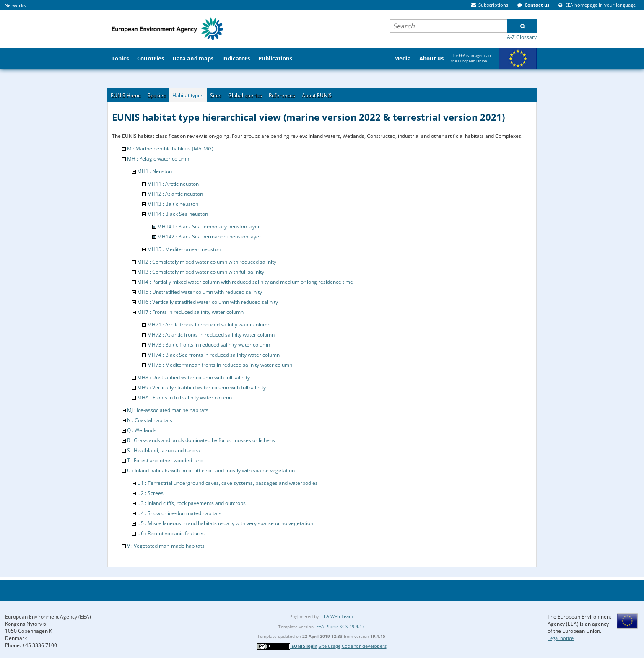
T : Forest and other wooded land (165, 460)
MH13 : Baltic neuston (173, 204)
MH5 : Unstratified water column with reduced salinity (200, 292)
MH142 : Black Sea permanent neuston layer (209, 237)
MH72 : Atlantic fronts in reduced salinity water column (211, 335)
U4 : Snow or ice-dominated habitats (179, 513)
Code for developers (364, 646)
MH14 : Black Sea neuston (178, 214)
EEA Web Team (337, 616)
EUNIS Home (126, 95)
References (282, 95)
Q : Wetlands (142, 430)
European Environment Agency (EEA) (48, 617)
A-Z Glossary (522, 37)
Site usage (330, 646)
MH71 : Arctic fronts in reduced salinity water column (209, 325)
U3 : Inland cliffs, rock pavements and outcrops (191, 503)
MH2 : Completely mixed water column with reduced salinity (207, 262)
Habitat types (188, 95)
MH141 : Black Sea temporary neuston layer (209, 227)
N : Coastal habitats (150, 420)
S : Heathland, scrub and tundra (164, 450)
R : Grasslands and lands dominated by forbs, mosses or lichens (201, 440)
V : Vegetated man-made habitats (166, 546)
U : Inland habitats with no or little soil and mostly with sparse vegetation (211, 470)
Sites (216, 95)
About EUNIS (317, 95)
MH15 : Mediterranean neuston (184, 249)
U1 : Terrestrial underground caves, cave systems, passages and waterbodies (227, 483)
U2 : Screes (150, 493)
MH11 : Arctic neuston (173, 184)
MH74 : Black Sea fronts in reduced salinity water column (213, 355)
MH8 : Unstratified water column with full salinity (193, 377)
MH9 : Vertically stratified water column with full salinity (201, 387)
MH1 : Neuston (155, 171)
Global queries (245, 95)
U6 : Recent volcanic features (171, 533)
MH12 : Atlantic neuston (175, 194)
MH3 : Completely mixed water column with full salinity (201, 272)
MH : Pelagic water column (158, 159)
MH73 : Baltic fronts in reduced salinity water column (209, 345)
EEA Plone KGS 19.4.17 (340, 626)
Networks (15, 5)
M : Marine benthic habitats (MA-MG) (170, 149)
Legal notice (561, 638)
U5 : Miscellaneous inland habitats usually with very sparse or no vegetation (225, 523)
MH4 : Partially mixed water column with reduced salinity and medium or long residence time (245, 282)
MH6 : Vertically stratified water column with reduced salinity (208, 302)
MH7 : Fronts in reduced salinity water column (190, 312)
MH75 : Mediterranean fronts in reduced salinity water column (220, 365)
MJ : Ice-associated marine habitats (168, 410)
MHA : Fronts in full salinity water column (184, 398)
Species (157, 95)
